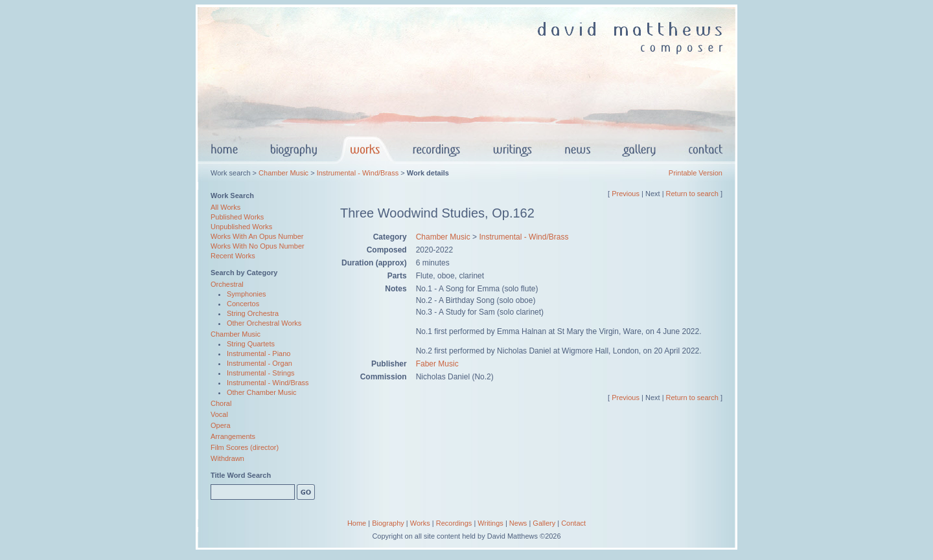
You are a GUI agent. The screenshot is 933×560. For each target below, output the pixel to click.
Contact (573, 523)
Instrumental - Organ (259, 363)
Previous (626, 194)
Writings (490, 523)
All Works (225, 207)
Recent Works (233, 256)
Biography (388, 523)
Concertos (243, 304)
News (518, 523)
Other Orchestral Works (264, 323)
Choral (221, 403)
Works (420, 523)
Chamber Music (283, 173)
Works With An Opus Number (257, 236)
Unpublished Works (241, 227)
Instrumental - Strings (261, 373)
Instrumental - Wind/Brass (358, 173)
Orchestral (227, 284)
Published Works (237, 217)
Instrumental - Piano (259, 353)
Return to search (692, 194)
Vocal (219, 414)
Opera (221, 425)
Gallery (544, 523)
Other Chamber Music (262, 392)
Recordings (454, 523)
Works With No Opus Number (258, 246)
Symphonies (247, 294)
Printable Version (696, 173)
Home (357, 523)
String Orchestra (253, 313)
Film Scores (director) (245, 447)
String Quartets (251, 344)
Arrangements (233, 436)
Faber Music (437, 364)
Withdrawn (227, 458)
